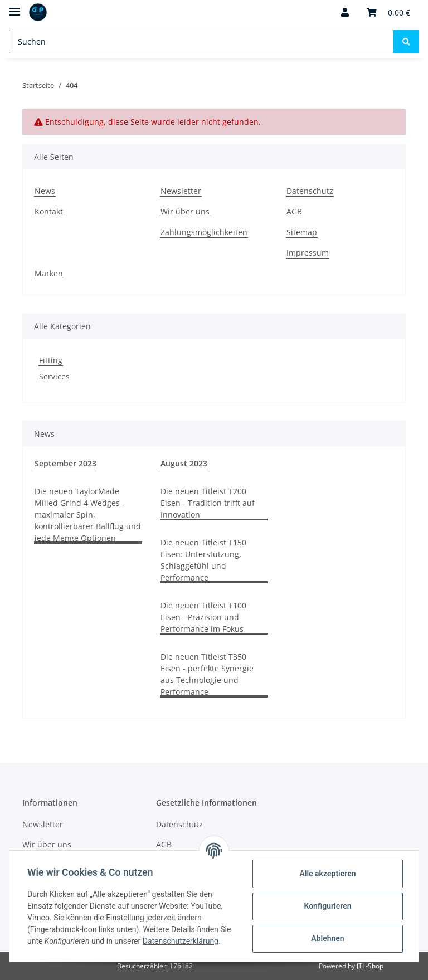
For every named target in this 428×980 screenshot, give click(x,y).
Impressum (308, 253)
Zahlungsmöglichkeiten (204, 232)
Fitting (51, 360)
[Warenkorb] (388, 12)
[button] (345, 12)
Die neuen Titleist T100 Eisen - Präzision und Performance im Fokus (203, 617)
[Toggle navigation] (14, 7)
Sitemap (302, 232)
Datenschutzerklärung (181, 941)
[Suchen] (201, 42)
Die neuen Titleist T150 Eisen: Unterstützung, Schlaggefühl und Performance (203, 560)
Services (54, 376)
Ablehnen (327, 938)
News (45, 191)
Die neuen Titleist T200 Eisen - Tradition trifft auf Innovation (208, 503)
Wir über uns (185, 211)
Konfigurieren (327, 906)
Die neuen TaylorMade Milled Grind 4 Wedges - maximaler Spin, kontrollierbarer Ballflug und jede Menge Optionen (88, 515)
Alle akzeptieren (327, 874)
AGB (294, 211)
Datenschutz (310, 191)
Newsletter (181, 191)
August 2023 (184, 463)
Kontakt (49, 211)
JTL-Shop (370, 966)
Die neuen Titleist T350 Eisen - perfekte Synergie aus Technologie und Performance (207, 674)
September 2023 (65, 463)
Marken (49, 273)
